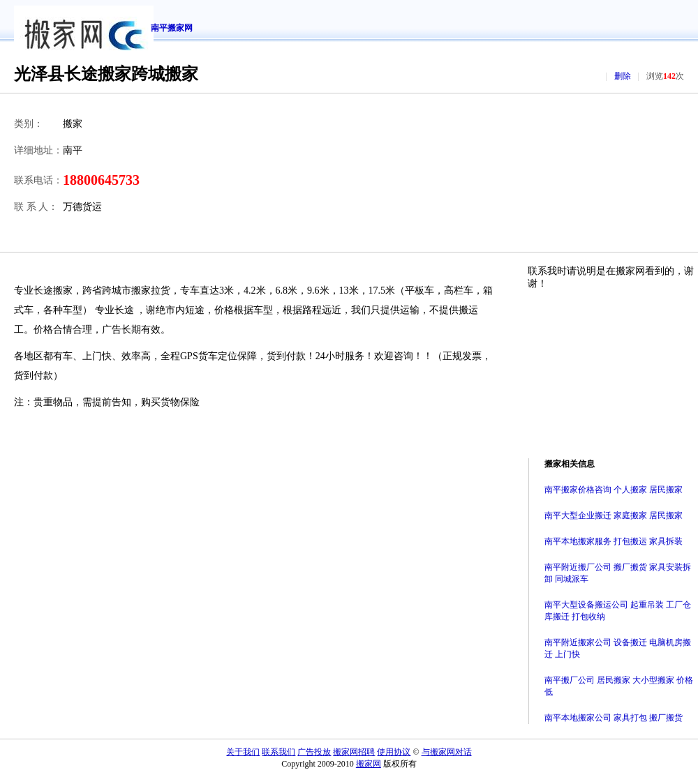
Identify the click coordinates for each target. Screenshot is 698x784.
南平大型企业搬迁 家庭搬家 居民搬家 (614, 515)
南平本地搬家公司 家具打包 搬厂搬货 (614, 718)
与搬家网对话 (447, 752)
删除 (623, 76)
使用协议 (394, 752)
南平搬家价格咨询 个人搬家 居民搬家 (614, 490)
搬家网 (369, 764)
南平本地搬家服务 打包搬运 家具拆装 (614, 541)
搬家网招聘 (354, 752)
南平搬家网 (172, 28)
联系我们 (279, 752)
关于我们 (243, 752)
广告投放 (314, 752)
